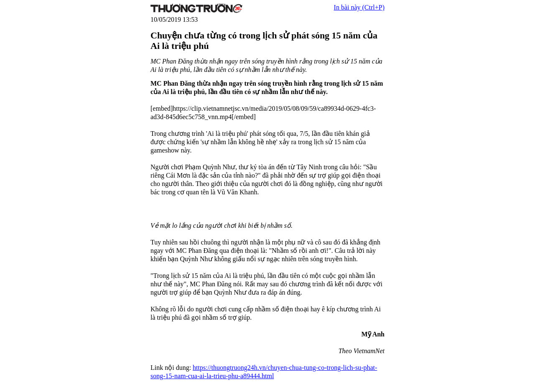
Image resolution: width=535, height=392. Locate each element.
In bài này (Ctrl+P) (359, 7)
